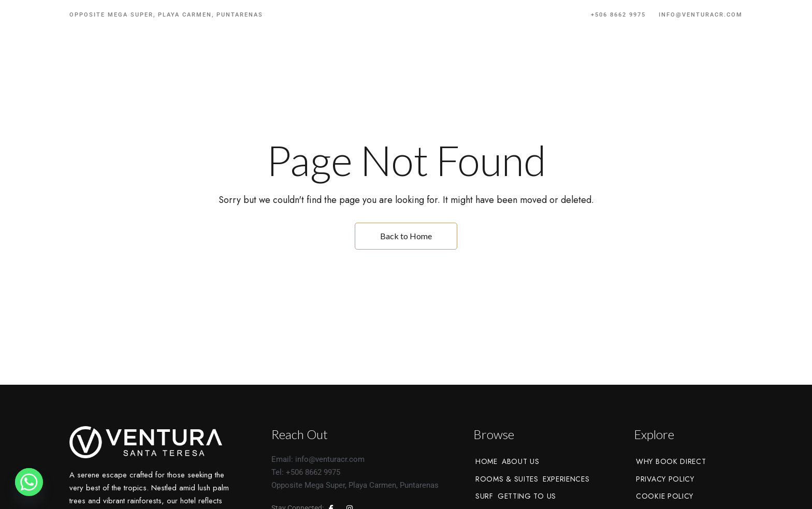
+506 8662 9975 (618, 15)
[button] (708, 62)
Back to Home (406, 236)
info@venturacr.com (701, 15)
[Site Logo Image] (406, 62)
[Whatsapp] (29, 482)
